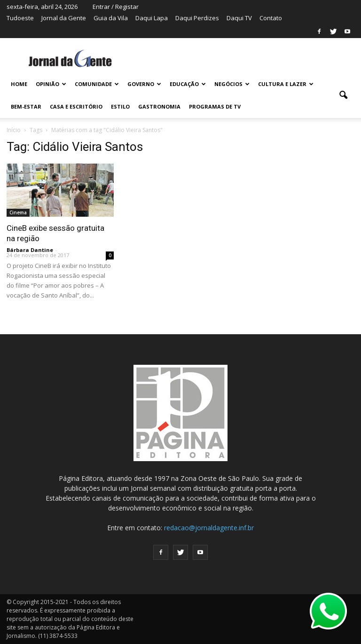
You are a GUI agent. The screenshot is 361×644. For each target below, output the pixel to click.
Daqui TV (239, 18)
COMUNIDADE (97, 84)
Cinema (18, 212)
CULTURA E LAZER (286, 84)
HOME (19, 84)
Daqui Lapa (152, 18)
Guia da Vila (111, 18)
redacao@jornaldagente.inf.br (209, 528)
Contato (271, 18)
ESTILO (120, 106)
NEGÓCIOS (232, 84)
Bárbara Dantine (30, 250)
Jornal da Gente (64, 18)
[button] (343, 95)
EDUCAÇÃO (188, 84)
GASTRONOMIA (159, 106)
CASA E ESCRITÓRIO (76, 106)
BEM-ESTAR (26, 106)
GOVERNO (144, 84)
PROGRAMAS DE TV (215, 106)
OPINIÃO (51, 84)
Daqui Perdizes (197, 18)
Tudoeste (20, 18)
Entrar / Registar (116, 7)
